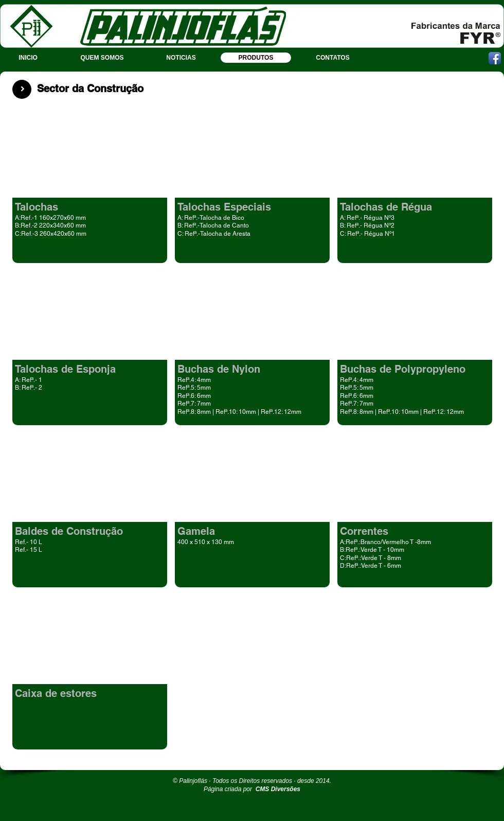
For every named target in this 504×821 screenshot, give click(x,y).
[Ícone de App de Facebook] (495, 58)
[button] (90, 186)
